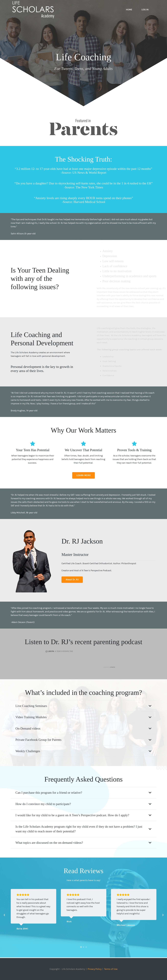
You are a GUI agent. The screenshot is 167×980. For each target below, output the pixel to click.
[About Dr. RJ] (72, 580)
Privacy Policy (95, 969)
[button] (81, 947)
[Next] (163, 915)
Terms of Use (111, 969)
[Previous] (4, 915)
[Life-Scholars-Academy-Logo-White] (33, 10)
